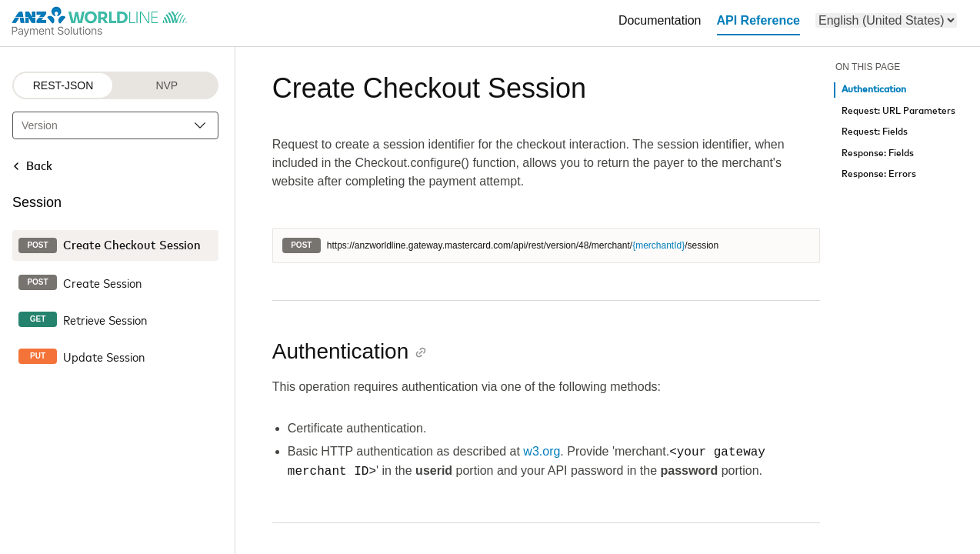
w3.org (542, 452)
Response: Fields (878, 154)
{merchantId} (658, 245)
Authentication (874, 90)
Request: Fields (875, 132)
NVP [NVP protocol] (167, 85)
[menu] (886, 20)
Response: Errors (879, 174)
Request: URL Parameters (898, 111)
